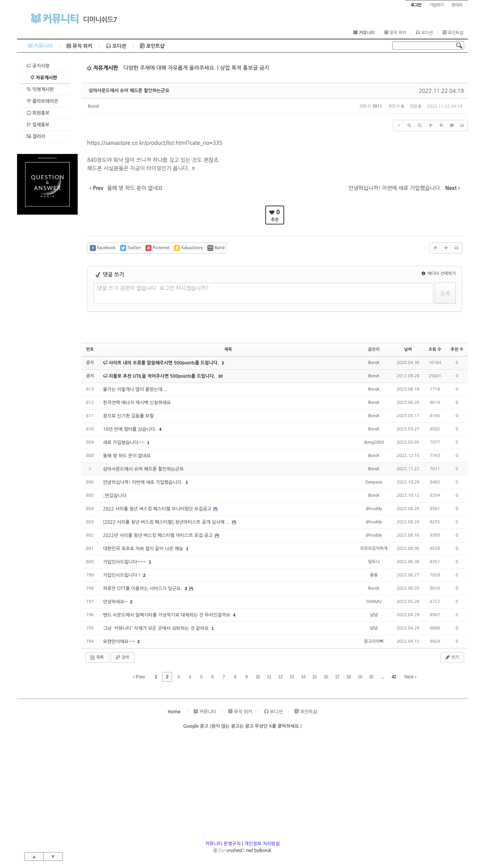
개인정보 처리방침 (262, 844)
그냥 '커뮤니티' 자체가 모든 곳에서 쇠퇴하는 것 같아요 (156, 628)
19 (360, 677)
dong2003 (374, 442)
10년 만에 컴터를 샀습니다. (130, 429)
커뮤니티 (55, 18)
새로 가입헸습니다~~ (124, 443)
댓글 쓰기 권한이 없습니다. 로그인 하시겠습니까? (153, 288)
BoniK (94, 106)
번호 (90, 349)
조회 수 (435, 349)
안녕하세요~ (116, 602)
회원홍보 (38, 113)
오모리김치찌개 (374, 549)
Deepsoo (374, 482)
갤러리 (36, 136)
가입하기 (436, 5)
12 (280, 677)
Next (410, 677)
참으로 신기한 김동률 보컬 (128, 416)
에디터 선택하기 (439, 274)
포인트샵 (453, 33)
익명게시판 (40, 89)
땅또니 (374, 562)
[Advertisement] (47, 328)
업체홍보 (38, 125)
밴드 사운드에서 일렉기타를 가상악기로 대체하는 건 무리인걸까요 (167, 615)
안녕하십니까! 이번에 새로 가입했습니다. (144, 482)
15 (314, 677)
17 (337, 677)
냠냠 (374, 615)
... (383, 677)
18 (348, 677)
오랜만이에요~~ (120, 642)
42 (393, 677)
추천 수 (457, 349)
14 (303, 677)
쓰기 (451, 657)
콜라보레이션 (42, 101)
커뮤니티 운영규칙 (223, 844)
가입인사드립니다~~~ (125, 562)
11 (269, 677)
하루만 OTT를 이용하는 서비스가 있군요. (143, 589)
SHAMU (374, 602)
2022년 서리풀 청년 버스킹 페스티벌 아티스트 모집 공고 (159, 535)
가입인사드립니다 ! (122, 575)
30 (220, 376)
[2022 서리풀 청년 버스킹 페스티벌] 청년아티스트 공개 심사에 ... (167, 522)
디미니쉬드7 (100, 20)
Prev (139, 677)
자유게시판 (44, 78)
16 (326, 677)
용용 (374, 575)
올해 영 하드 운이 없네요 (127, 456)
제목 (228, 349)
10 (257, 677)
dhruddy (374, 509)
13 (292, 677)
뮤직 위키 (395, 33)
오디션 (424, 33)
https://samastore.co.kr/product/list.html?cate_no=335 (155, 143)
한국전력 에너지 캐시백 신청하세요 (137, 403)
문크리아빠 (374, 641)
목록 (96, 658)
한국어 (457, 5)
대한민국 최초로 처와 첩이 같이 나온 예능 (144, 549)
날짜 (408, 349)
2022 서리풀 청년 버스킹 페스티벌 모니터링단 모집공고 (158, 509)
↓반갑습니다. (116, 496)
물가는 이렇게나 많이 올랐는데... (135, 389)
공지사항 (38, 66)
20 (371, 677)
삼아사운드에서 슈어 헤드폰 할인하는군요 (129, 91)
